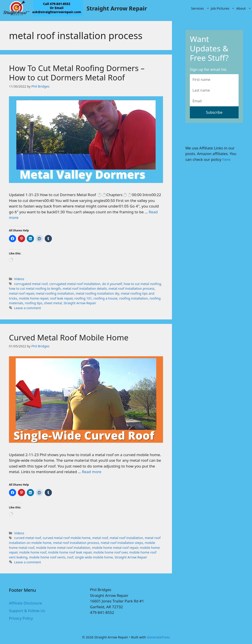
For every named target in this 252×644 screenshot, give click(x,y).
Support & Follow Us (27, 611)
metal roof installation (126, 538)
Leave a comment (28, 308)
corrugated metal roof (31, 284)
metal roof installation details (85, 288)
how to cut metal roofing (142, 284)
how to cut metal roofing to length (35, 288)
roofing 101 (83, 298)
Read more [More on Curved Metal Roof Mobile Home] (92, 472)
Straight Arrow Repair (117, 8)
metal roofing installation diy (97, 293)
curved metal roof (28, 538)
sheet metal (53, 303)
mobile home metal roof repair (115, 548)
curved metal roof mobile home (67, 538)
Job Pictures (223, 8)
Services (201, 8)
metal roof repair (21, 293)
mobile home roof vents (47, 557)
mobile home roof (33, 552)
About (244, 8)
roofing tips (34, 303)
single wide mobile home (94, 557)
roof (70, 557)
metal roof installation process (131, 288)
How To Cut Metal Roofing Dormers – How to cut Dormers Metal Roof (77, 73)
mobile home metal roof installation (63, 548)
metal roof (100, 538)
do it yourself (112, 284)
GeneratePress (158, 637)
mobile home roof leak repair (70, 552)
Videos (19, 279)
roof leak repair (61, 298)
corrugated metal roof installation (75, 284)
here (226, 159)
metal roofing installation (55, 293)
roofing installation (133, 298)
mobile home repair (34, 298)
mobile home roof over (110, 552)
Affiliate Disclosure (25, 603)
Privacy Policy (21, 618)
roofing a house (105, 298)
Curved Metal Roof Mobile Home (69, 337)
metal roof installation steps (122, 543)
